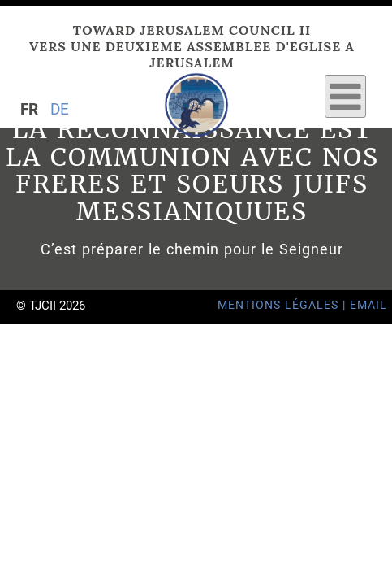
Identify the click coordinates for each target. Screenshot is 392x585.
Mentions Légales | (284, 305)
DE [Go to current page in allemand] (60, 109)
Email (368, 305)
